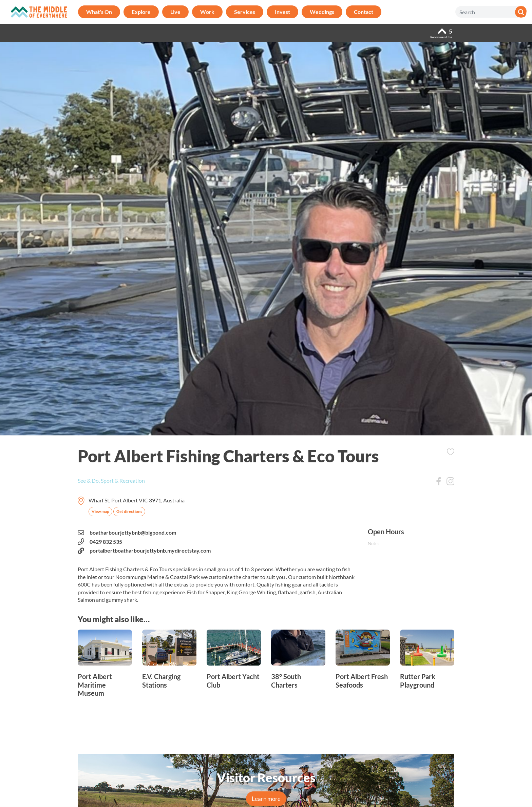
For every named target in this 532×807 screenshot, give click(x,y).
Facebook (439, 481)
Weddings (322, 12)
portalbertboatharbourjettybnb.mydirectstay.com (144, 551)
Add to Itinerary (451, 452)
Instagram (451, 481)
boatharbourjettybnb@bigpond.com (127, 533)
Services (245, 12)
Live (175, 12)
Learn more (266, 799)
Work (207, 12)
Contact (364, 12)
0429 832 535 (100, 542)
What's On (99, 12)
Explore (141, 12)
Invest (282, 12)
